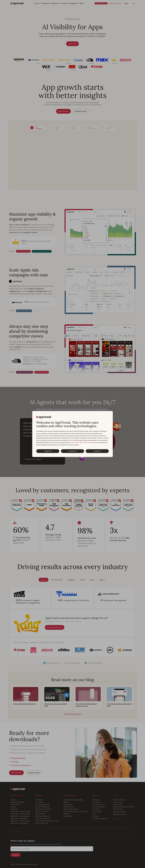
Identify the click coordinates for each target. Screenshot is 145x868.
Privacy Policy (87, 442)
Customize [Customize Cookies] (72, 451)
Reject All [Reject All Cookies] (48, 451)
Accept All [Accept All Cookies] (97, 451)
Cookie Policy (75, 442)
